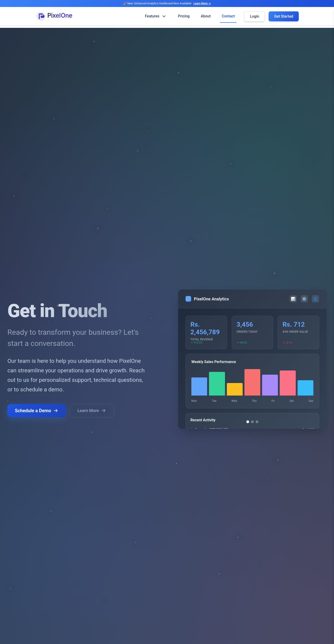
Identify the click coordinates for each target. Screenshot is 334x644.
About (206, 16)
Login (254, 16)
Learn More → (202, 3)
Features (156, 16)
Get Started (284, 16)
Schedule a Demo (37, 411)
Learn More (92, 411)
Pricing (184, 16)
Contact (228, 16)
